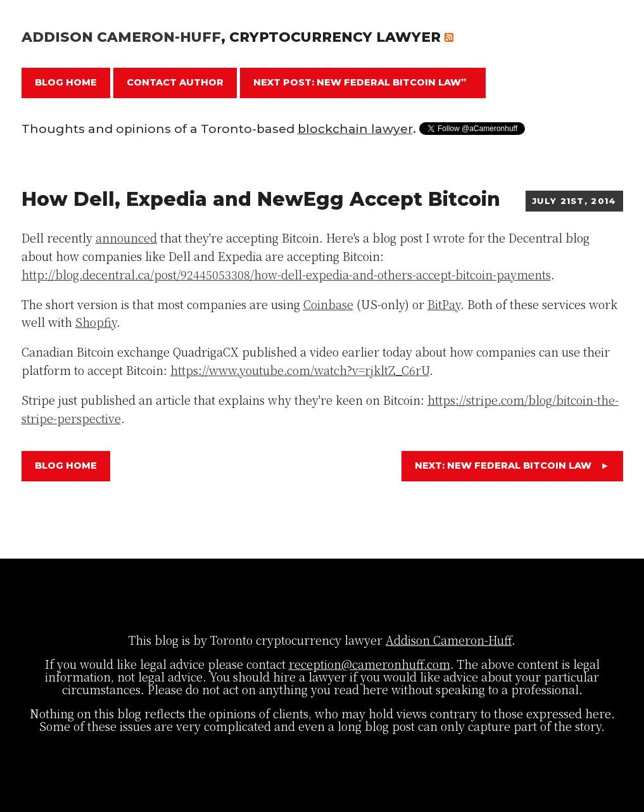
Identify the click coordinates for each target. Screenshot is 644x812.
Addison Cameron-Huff (121, 37)
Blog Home (66, 82)
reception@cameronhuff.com (369, 664)
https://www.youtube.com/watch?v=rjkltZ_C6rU (300, 370)
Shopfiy (96, 322)
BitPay (444, 304)
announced (126, 238)
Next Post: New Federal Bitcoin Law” (360, 82)
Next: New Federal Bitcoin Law (512, 466)
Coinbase (328, 304)
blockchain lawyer (355, 129)
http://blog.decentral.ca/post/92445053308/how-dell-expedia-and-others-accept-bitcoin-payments (286, 274)
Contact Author (175, 82)
